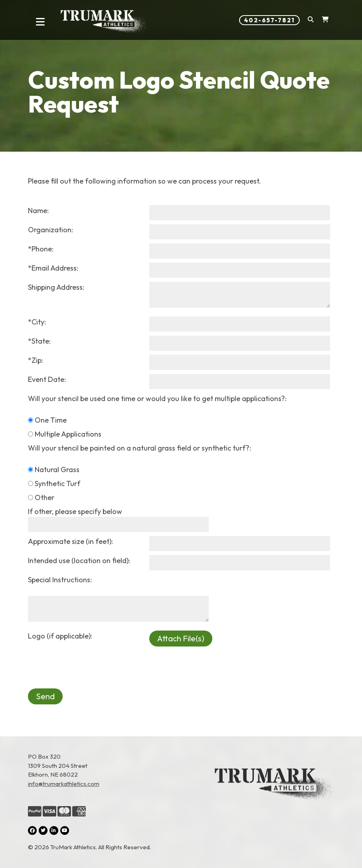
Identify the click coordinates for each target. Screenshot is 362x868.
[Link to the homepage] (275, 802)
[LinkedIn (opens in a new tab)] (54, 830)
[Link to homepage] (104, 22)
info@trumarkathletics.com (64, 784)
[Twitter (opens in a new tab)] (43, 830)
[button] (311, 20)
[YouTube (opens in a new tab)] (65, 830)
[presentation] (89, 662)
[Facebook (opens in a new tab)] (32, 830)
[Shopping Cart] (325, 20)
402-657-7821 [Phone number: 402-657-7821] (269, 20)
